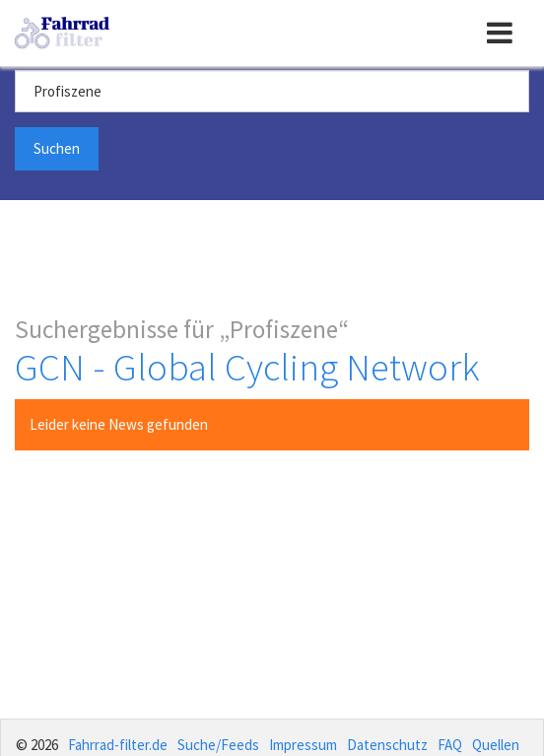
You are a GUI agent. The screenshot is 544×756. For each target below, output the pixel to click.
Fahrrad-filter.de (118, 745)
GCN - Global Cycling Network (247, 367)
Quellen (496, 745)
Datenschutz (387, 745)
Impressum (303, 745)
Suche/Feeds (218, 745)
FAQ (450, 745)
